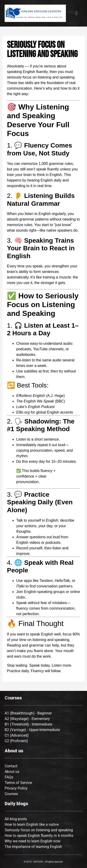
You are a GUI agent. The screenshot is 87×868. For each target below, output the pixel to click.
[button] (76, 13)
